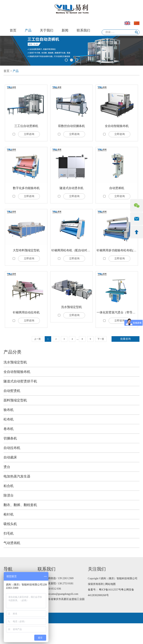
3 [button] (77, 60)
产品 (28, 30)
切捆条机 (10, 438)
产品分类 (12, 352)
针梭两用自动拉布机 (26, 312)
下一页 (101, 339)
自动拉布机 (12, 448)
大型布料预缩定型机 (26, 250)
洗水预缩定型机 (71, 307)
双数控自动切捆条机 (71, 126)
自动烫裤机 (117, 188)
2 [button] (71, 60)
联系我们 (83, 30)
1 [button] (66, 60)
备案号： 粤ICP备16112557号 (105, 590)
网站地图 (110, 584)
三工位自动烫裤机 (26, 126)
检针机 (9, 514)
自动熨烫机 (12, 391)
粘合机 (9, 486)
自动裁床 (10, 457)
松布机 (9, 419)
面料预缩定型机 (15, 400)
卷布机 (9, 429)
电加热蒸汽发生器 (17, 476)
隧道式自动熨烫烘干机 (20, 381)
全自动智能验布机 (117, 126)
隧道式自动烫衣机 (71, 188)
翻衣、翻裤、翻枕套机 (20, 505)
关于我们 (47, 30)
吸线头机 (10, 524)
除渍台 (9, 495)
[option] (71, 51)
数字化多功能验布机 (26, 188)
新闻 (65, 30)
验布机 (9, 410)
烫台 (7, 467)
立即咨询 (29, 134)
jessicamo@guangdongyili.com (62, 594)
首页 (13, 30)
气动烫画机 (12, 543)
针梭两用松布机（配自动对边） (72, 250)
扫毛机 (9, 533)
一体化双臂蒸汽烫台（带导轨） (117, 312)
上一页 (37, 339)
